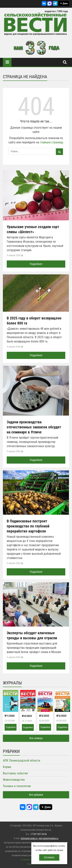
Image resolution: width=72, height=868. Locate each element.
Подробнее (36, 264)
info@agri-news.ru (29, 838)
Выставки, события (15, 773)
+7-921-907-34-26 (39, 834)
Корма (7, 767)
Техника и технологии (17, 786)
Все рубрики (36, 795)
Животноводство (14, 780)
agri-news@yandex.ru (48, 838)
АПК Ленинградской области (22, 761)
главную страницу (51, 142)
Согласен (49, 857)
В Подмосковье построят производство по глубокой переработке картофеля (28, 526)
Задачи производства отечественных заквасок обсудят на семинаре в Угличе (34, 427)
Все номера (36, 738)
